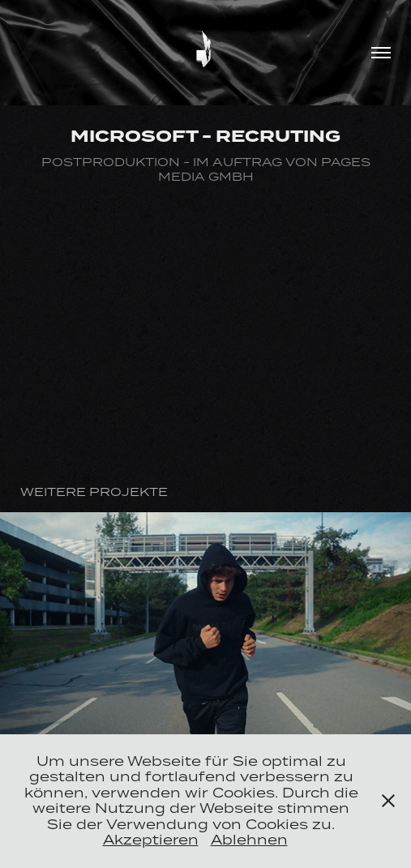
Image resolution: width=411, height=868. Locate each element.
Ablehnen (249, 840)
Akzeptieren (151, 840)
